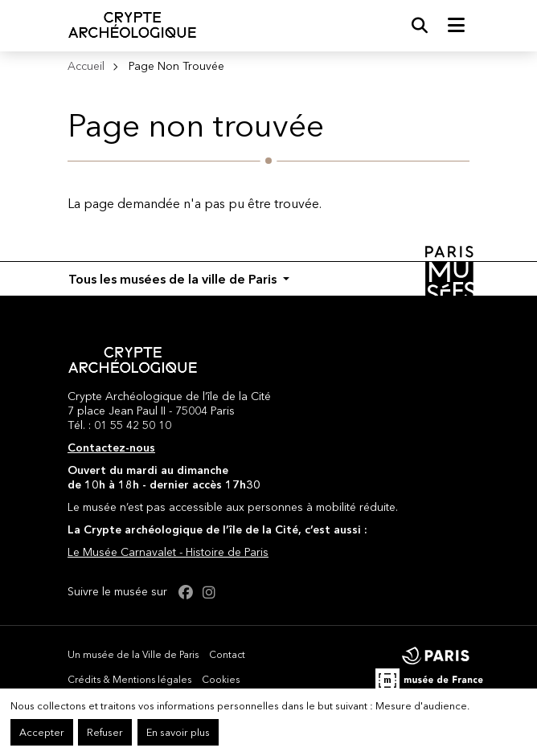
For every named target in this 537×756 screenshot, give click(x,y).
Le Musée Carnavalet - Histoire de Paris (168, 552)
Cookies (221, 679)
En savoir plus (178, 732)
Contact (227, 654)
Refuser (105, 732)
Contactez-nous (111, 447)
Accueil (86, 66)
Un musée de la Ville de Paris (133, 654)
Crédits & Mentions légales (129, 679)
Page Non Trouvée (176, 66)
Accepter (42, 732)
